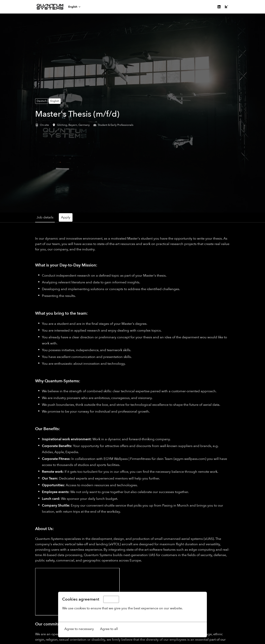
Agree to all (109, 629)
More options (74, 616)
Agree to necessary (79, 629)
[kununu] (226, 7)
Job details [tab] (45, 217)
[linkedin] (219, 7)
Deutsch (42, 101)
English (55, 101)
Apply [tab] (66, 217)
